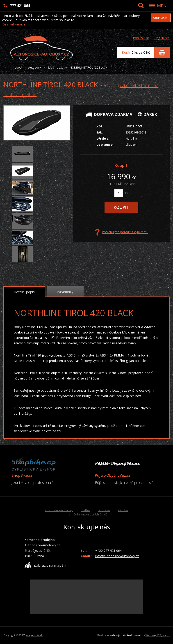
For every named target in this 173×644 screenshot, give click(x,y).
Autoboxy (35, 68)
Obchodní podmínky (59, 510)
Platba (85, 510)
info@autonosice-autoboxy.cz (117, 556)
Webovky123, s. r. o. (158, 635)
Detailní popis (24, 292)
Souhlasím (161, 18)
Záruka (123, 510)
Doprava (104, 510)
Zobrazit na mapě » (45, 565)
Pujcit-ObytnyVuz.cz (113, 475)
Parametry (65, 292)
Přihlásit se (141, 38)
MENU (163, 6)
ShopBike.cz (22, 475)
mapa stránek (34, 635)
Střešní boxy (55, 68)
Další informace (14, 24)
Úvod (18, 68)
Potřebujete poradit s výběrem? (121, 232)
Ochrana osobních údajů (91, 514)
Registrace (162, 38)
